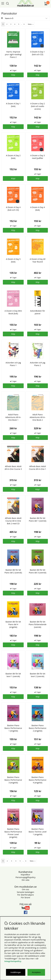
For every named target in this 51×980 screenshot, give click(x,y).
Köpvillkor (26, 875)
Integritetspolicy (13, 961)
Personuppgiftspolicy (25, 877)
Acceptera (36, 972)
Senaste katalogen (26, 892)
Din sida (25, 880)
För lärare (26, 897)
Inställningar (16, 972)
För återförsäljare (26, 895)
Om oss (26, 889)
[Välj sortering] (27, 18)
